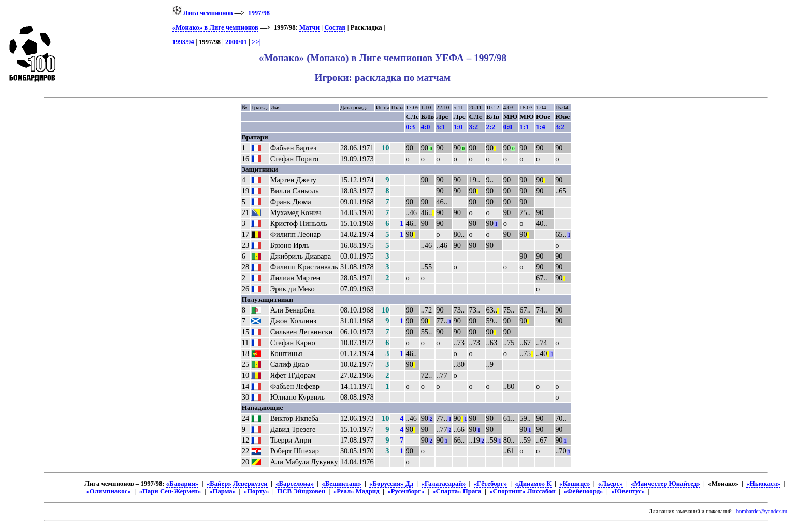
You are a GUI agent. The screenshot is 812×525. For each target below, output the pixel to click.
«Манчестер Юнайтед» (665, 484)
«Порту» (257, 491)
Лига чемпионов (203, 13)
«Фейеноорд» (583, 491)
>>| (256, 42)
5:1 (441, 127)
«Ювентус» (628, 491)
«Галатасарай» (444, 484)
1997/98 (259, 13)
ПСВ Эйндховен (301, 491)
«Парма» (222, 491)
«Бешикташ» (341, 484)
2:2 (491, 127)
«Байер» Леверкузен (237, 484)
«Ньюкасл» (763, 484)
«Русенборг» (406, 491)
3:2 (473, 127)
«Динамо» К (533, 484)
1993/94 (183, 42)
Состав (335, 27)
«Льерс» (611, 484)
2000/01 (236, 42)
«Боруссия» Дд (391, 484)
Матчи (309, 27)
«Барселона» (295, 484)
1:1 (524, 127)
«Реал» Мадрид (357, 491)
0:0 (508, 127)
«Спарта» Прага (457, 491)
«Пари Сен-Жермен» (170, 491)
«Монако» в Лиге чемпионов (215, 27)
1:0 (458, 127)
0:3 (410, 127)
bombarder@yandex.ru (762, 511)
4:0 (426, 127)
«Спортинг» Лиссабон (523, 491)
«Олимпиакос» (108, 491)
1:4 (541, 127)
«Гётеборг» (490, 484)
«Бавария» (182, 484)
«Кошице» (575, 484)
